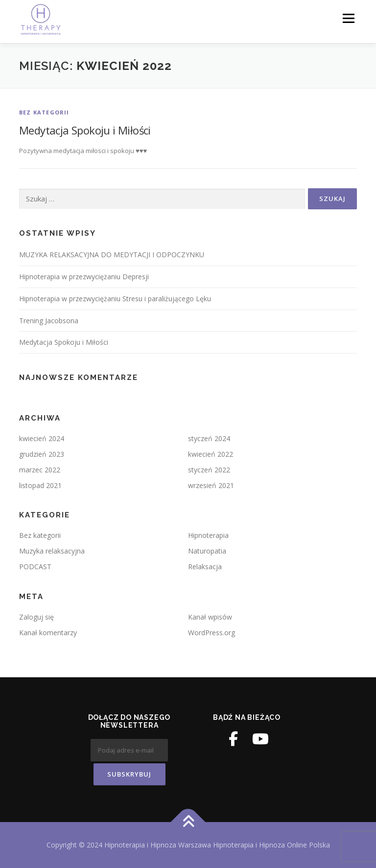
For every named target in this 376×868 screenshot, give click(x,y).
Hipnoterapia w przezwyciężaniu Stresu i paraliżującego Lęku (115, 299)
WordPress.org (211, 633)
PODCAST (35, 567)
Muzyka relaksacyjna (52, 551)
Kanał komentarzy (48, 633)
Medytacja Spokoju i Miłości (85, 130)
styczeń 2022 (209, 470)
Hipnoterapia (208, 535)
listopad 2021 (40, 485)
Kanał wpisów (210, 617)
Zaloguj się (36, 617)
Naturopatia (207, 551)
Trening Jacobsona (49, 321)
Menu (348, 18)
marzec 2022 (40, 470)
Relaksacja (205, 567)
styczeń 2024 (209, 438)
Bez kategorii (44, 112)
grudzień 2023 (42, 454)
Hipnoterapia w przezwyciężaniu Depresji (84, 277)
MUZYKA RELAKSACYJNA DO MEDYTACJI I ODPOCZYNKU (112, 255)
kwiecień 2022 (211, 454)
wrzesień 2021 (211, 485)
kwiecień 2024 (42, 438)
